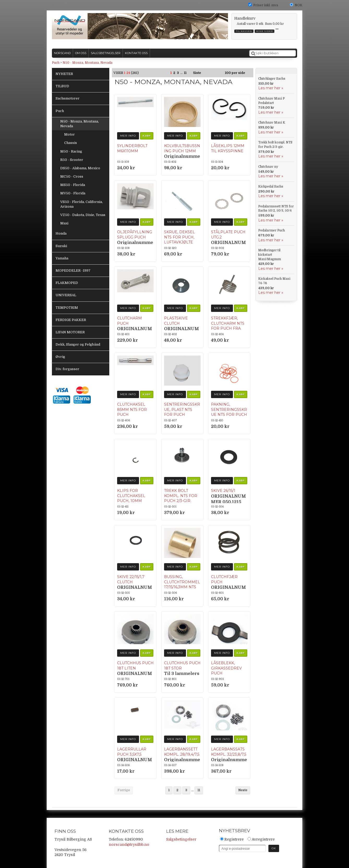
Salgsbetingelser (181, 839)
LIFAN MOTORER (70, 332)
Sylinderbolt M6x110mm (132, 148)
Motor (70, 134)
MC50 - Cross (72, 176)
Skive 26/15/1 (223, 491)
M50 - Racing (71, 151)
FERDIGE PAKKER (71, 320)
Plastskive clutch (176, 321)
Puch (56, 63)
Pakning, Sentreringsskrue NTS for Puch (229, 409)
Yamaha (62, 258)
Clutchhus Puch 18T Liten (135, 666)
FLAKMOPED (67, 283)
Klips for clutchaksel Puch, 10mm (131, 496)
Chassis (71, 143)
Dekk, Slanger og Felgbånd (78, 344)
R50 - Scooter (72, 160)
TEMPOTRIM (67, 308)
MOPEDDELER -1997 (73, 270)
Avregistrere (263, 839)
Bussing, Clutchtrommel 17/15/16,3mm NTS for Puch (182, 584)
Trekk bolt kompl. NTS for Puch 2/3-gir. (181, 496)
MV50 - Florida (73, 193)
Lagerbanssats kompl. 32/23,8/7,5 (229, 752)
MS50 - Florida (73, 185)
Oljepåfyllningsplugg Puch (135, 235)
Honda (61, 233)
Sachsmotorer (68, 98)
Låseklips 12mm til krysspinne (228, 148)
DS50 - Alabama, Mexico (80, 168)
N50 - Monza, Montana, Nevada (88, 63)
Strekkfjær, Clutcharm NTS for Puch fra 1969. (228, 326)
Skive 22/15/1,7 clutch (131, 579)
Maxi (64, 223)
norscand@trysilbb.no (129, 844)
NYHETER (64, 74)
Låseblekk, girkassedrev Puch (226, 668)
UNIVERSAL (66, 295)
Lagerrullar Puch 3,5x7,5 (132, 752)
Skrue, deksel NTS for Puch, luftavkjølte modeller (179, 240)
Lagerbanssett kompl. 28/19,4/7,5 (182, 752)
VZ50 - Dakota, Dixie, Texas (83, 215)
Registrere (234, 839)
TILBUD (62, 86)
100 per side (235, 73)
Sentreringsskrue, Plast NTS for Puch (182, 409)
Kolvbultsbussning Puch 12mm (182, 148)
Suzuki (61, 246)
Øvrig (60, 357)
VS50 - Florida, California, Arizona (82, 204)
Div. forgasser (67, 369)
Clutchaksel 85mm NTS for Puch (132, 409)
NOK (299, 5)
